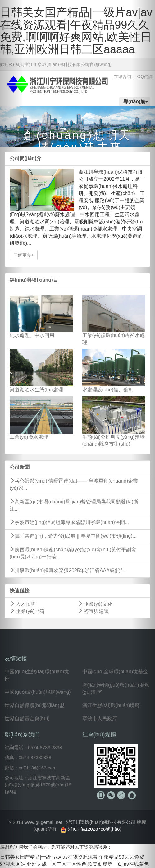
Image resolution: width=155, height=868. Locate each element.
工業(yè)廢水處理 (29, 437)
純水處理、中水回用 (32, 335)
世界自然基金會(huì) (27, 719)
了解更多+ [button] (24, 255)
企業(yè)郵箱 (27, 611)
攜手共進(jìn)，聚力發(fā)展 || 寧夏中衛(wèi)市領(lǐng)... (73, 536)
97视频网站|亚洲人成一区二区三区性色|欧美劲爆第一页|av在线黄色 (74, 864)
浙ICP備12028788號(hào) (95, 829)
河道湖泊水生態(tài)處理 (36, 390)
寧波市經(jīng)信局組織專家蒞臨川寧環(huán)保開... (69, 522)
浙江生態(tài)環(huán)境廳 (111, 705)
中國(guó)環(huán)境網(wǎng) (38, 692)
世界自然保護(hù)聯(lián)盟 (34, 705)
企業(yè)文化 (95, 604)
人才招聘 (23, 604)
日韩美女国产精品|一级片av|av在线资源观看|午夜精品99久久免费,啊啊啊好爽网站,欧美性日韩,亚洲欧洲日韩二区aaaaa (76, 31)
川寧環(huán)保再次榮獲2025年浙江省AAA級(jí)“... (68, 570)
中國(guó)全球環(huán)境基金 (115, 672)
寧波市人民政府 (100, 719)
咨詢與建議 (93, 611)
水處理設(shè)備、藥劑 (108, 390)
